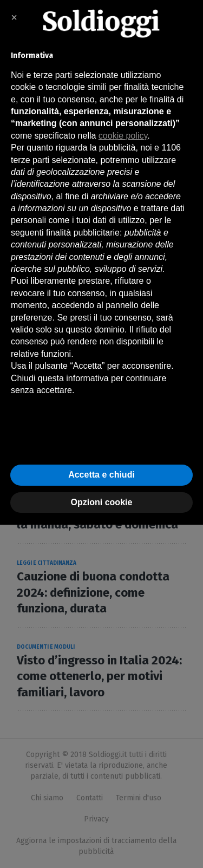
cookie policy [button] (123, 136)
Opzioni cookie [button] (102, 502)
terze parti (30, 160)
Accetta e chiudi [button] (101, 475)
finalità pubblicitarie (83, 233)
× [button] (14, 17)
